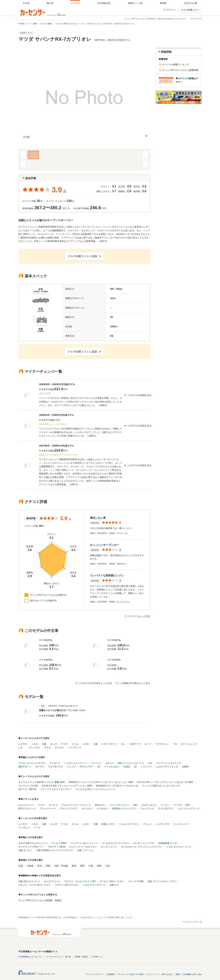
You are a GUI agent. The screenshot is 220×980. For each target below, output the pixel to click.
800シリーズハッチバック (131, 763)
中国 (91, 866)
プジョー (147, 824)
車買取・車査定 (81, 957)
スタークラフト (109, 744)
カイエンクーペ (26, 805)
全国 (21, 866)
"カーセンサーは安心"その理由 (131, 974)
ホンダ (54, 744)
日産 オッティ (25, 850)
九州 (108, 866)
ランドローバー (181, 824)
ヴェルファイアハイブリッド (76, 805)
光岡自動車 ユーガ (168, 843)
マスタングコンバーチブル (32, 763)
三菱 (95, 744)
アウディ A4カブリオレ (67, 885)
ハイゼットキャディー (76, 763)
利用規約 (111, 974)
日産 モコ (114, 885)
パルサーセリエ (149, 805)
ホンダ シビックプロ (144, 843)
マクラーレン (162, 744)
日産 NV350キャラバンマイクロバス (55, 850)
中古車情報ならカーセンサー (30, 957)
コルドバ (109, 763)
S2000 (185, 767)
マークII (177, 805)
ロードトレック (189, 744)
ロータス (59, 748)
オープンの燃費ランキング (175, 65)
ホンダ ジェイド (109, 847)
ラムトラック (147, 809)
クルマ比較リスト (190, 10)
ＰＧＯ (48, 748)
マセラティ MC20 (56, 847)
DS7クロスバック (27, 809)
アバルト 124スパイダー (112, 881)
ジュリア (71, 767)
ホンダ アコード (52, 881)
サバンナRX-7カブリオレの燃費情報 (180, 70)
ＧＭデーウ (135, 744)
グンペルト (35, 748)
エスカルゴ (102, 809)
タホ (150, 763)
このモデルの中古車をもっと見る (95, 683)
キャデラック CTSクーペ (31, 847)
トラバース (146, 767)
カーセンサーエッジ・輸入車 (59, 957)
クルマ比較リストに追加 (82, 256)
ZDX (188, 805)
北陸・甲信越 (61, 866)
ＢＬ (123, 744)
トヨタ (35, 744)
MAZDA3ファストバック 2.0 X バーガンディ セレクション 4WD (101, 782)
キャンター (87, 809)
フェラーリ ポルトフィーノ (84, 843)
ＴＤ (175, 744)
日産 (44, 744)
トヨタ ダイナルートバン (179, 847)
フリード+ (96, 763)
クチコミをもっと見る (139, 616)
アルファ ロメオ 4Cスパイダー (35, 885)
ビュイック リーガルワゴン (83, 847)
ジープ (37, 828)
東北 (40, 866)
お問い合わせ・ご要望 (170, 974)
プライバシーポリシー (95, 974)
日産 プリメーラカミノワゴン (162, 881)
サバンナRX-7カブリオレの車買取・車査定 (40, 900)
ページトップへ (190, 922)
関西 (82, 866)
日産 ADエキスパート (29, 881)
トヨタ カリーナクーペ (94, 885)
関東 (48, 866)
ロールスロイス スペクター (116, 843)
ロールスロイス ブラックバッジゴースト (142, 847)
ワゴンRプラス (55, 767)
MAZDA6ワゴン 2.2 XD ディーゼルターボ (117, 786)
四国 (99, 866)
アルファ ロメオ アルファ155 (80, 881)
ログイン (171, 10)
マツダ (64, 744)
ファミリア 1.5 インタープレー (56, 789)
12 (135, 767)
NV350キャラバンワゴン (124, 809)
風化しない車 (98, 518)
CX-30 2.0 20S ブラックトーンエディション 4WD (67, 786)
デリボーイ (55, 763)
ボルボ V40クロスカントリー (33, 843)
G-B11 (127, 767)
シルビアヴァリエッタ (167, 767)
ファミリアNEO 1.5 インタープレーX (161, 786)
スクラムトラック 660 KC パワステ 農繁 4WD (42, 782)
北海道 (30, 866)
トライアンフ (74, 748)
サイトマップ (196, 19)
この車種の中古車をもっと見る (135, 683)
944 (135, 805)
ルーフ (148, 744)
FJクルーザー (87, 767)
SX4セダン (100, 805)
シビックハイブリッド (188, 809)
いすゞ (22, 748)
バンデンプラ (163, 824)
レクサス (23, 744)
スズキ (86, 744)
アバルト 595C (59, 843)
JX (99, 767)
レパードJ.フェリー (119, 805)
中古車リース (97, 957)
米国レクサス (108, 824)
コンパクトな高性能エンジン (107, 575)
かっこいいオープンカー (104, 545)
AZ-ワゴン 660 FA (27, 789)
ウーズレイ (24, 828)
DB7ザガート (25, 767)
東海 (74, 866)
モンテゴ (53, 805)
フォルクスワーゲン (129, 824)
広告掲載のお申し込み (192, 974)
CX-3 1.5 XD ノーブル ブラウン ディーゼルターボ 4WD (165, 782)
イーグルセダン (112, 767)
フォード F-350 (136, 881)
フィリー (165, 805)
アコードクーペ (48, 809)
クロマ (41, 805)
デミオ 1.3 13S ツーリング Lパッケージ (96, 789)
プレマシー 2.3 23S (28, 786)
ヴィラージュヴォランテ (169, 763)
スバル (75, 744)
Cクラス (40, 767)
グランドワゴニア (69, 809)
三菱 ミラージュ (85, 850)
